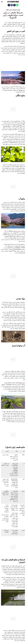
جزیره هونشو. (22, 90)
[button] (2, 2)
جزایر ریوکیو (22, 274)
